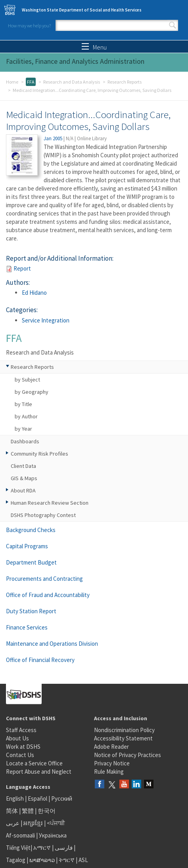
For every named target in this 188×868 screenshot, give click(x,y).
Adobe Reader (111, 747)
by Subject (27, 380)
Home (12, 82)
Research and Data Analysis (72, 82)
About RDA (23, 490)
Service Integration (46, 320)
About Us (17, 738)
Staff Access (21, 730)
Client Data (23, 466)
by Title (23, 404)
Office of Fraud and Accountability (48, 595)
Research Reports (125, 82)
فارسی (63, 848)
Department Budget (31, 562)
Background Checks (31, 530)
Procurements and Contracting (44, 579)
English (15, 798)
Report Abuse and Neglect (39, 772)
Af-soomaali (20, 835)
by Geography (32, 392)
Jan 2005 (53, 138)
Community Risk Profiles (39, 454)
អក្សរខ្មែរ (33, 823)
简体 (12, 811)
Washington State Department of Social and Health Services (82, 10)
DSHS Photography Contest (43, 515)
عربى (13, 823)
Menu (94, 47)
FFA (31, 82)
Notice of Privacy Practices (128, 755)
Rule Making (109, 772)
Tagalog (16, 860)
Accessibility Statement (123, 738)
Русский (62, 798)
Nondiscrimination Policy (124, 730)
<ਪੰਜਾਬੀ (56, 823)
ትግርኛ (67, 860)
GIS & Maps (24, 478)
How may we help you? (29, 26)
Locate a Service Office (34, 763)
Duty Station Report (31, 611)
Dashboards (25, 441)
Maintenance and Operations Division (52, 644)
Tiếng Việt (18, 848)
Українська (53, 835)
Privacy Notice (112, 763)
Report (22, 268)
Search (173, 25)
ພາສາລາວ (42, 860)
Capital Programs (27, 546)
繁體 (28, 811)
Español (37, 798)
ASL (83, 860)
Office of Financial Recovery (40, 660)
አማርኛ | (43, 848)
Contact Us (20, 755)
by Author (26, 416)
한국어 (47, 811)
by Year (23, 429)
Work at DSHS (23, 747)
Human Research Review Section (50, 503)
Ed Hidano (34, 293)
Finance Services (27, 627)
